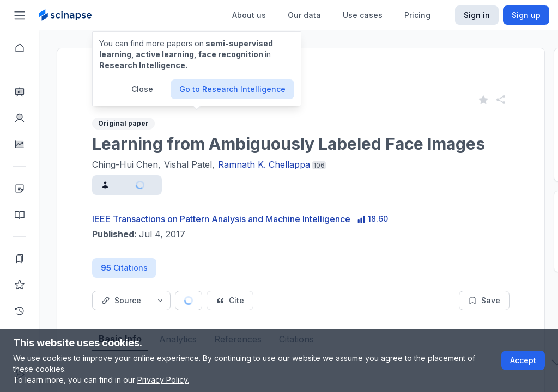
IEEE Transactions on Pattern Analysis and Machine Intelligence (221, 219)
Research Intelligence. (143, 65)
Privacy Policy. (163, 380)
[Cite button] (230, 301)
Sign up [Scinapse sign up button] (526, 15)
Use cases (363, 15)
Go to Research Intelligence (232, 89)
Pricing (417, 15)
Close (142, 89)
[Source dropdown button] (160, 301)
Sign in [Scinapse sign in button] (477, 15)
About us (249, 15)
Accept (523, 360)
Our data (304, 15)
